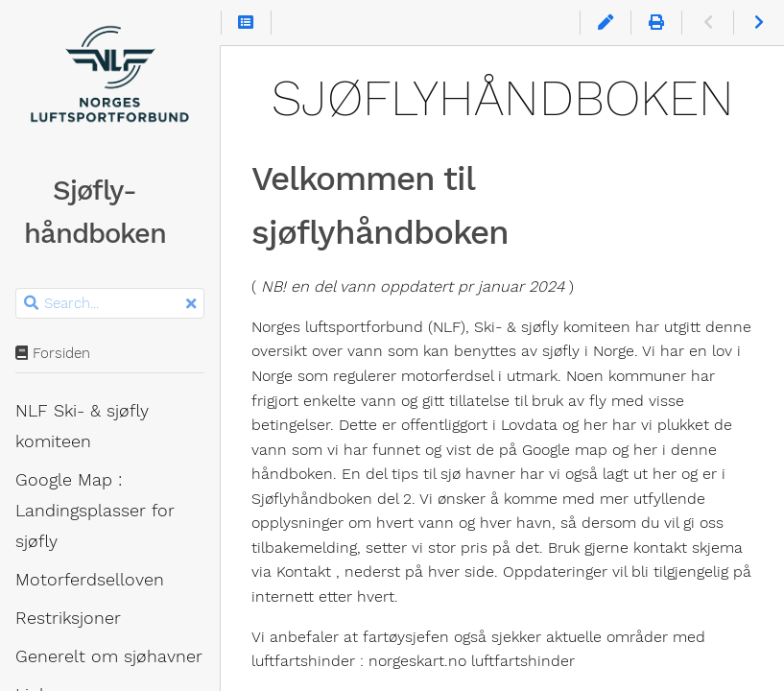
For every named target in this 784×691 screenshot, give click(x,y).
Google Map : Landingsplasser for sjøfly (95, 511)
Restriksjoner (68, 618)
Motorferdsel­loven (90, 580)
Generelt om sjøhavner (109, 656)
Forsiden (53, 353)
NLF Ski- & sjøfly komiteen (82, 426)
